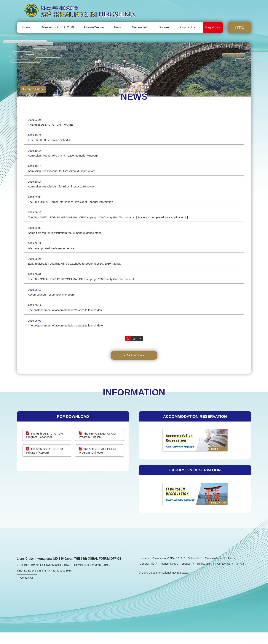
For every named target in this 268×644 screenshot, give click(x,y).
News (118, 27)
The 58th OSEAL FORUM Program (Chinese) (98, 463)
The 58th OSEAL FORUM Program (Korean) (46, 463)
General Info (140, 27)
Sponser (164, 27)
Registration (213, 27)
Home (26, 27)
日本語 (240, 27)
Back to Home (135, 366)
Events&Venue (94, 27)
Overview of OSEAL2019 (57, 27)
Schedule (189, 570)
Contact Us (188, 27)
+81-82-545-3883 (33, 582)
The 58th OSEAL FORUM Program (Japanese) (46, 447)
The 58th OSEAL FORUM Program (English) (98, 447)
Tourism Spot (146, 575)
